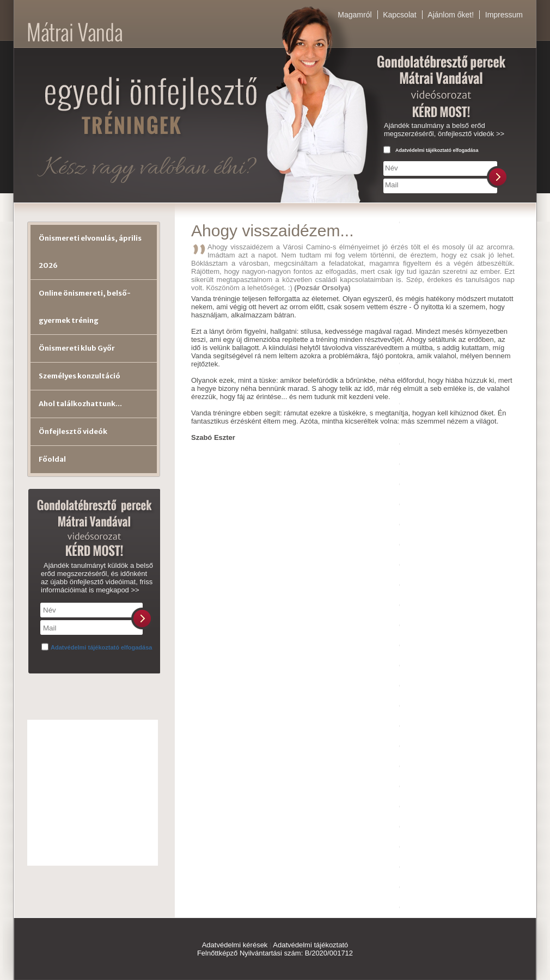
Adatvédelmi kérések (235, 945)
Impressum (504, 15)
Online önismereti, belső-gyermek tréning (85, 307)
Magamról (355, 15)
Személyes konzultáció (80, 376)
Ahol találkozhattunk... (80, 404)
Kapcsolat (399, 15)
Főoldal (52, 459)
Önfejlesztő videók (73, 431)
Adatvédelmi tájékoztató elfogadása (437, 150)
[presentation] (465, 215)
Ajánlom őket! (451, 15)
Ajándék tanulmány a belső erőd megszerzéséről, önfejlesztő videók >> (444, 130)
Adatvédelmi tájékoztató (310, 945)
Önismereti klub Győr (77, 348)
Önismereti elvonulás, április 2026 (90, 252)
